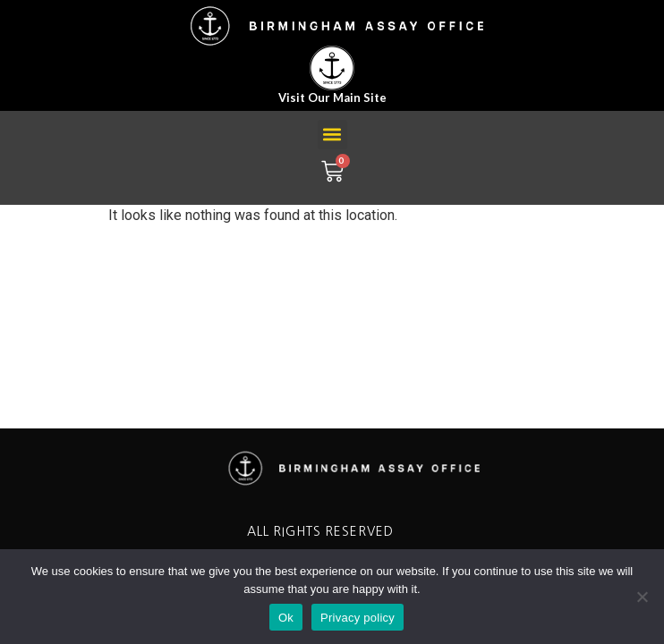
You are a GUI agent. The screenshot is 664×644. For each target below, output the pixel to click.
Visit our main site (332, 97)
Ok (286, 618)
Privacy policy (358, 618)
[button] (332, 135)
